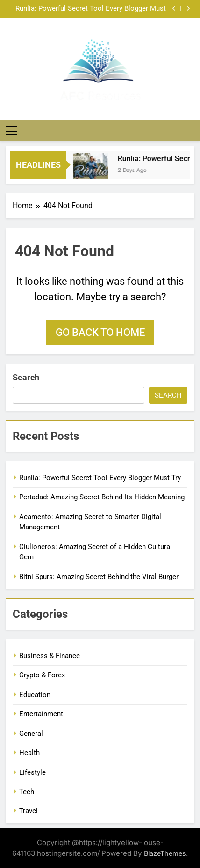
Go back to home (100, 332)
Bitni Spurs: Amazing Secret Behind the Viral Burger (99, 577)
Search (26, 377)
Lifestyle (32, 772)
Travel (29, 811)
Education (35, 695)
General (31, 734)
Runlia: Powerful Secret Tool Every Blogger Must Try (91, 9)
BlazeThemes (165, 853)
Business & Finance (50, 656)
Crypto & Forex (42, 675)
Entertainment (41, 714)
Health (29, 753)
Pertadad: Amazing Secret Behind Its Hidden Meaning (102, 497)
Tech (27, 792)
